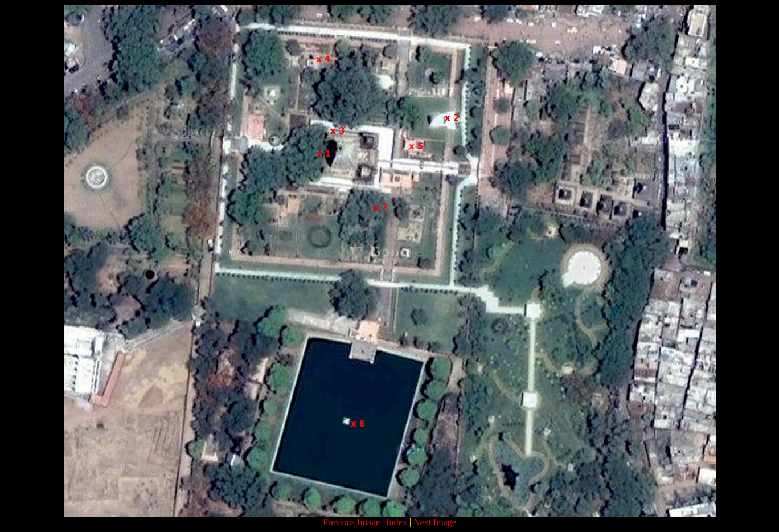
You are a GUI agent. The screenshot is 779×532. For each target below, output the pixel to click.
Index (396, 522)
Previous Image (351, 522)
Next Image (435, 522)
